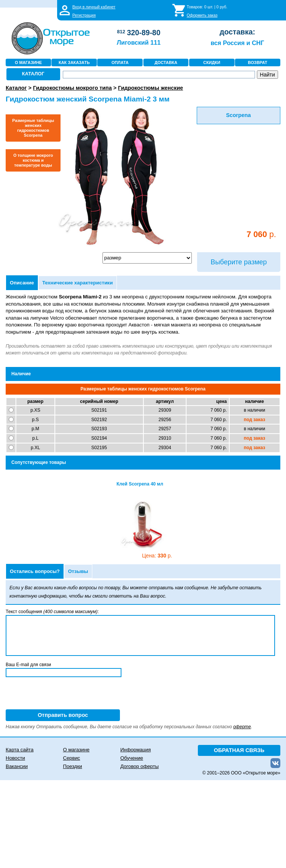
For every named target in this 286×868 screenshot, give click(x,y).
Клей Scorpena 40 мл (140, 484)
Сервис (72, 758)
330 (157, 556)
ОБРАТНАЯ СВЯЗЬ (239, 750)
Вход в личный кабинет (94, 7)
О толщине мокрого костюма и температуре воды (33, 160)
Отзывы (78, 571)
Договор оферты (140, 766)
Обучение (132, 758)
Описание (22, 283)
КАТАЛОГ (33, 74)
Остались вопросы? (35, 571)
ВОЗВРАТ (257, 62)
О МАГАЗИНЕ (28, 62)
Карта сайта (19, 750)
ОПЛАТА (120, 62)
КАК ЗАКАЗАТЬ (74, 62)
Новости (15, 758)
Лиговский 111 (139, 42)
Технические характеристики (78, 283)
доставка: (237, 32)
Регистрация (84, 15)
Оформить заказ (202, 15)
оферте (242, 727)
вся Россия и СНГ (237, 43)
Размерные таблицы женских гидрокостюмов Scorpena (33, 128)
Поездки (73, 766)
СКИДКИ (212, 62)
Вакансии (17, 766)
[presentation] (63, 695)
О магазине (76, 750)
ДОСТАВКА (166, 62)
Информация (136, 750)
